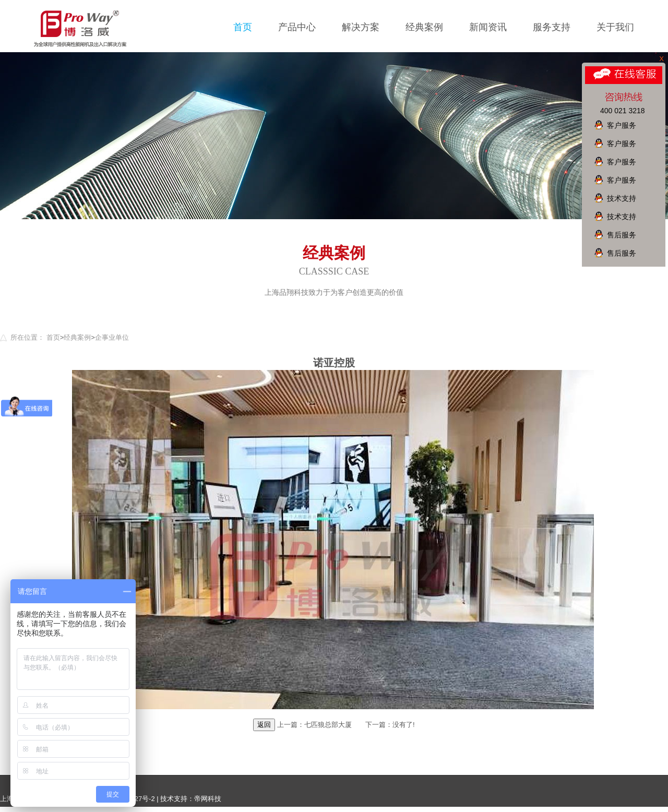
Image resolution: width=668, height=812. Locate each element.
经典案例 (424, 27)
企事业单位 (112, 337)
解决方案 (361, 27)
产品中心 (297, 27)
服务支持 (552, 27)
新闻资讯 (488, 27)
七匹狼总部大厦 (328, 725)
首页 (243, 27)
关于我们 (615, 27)
